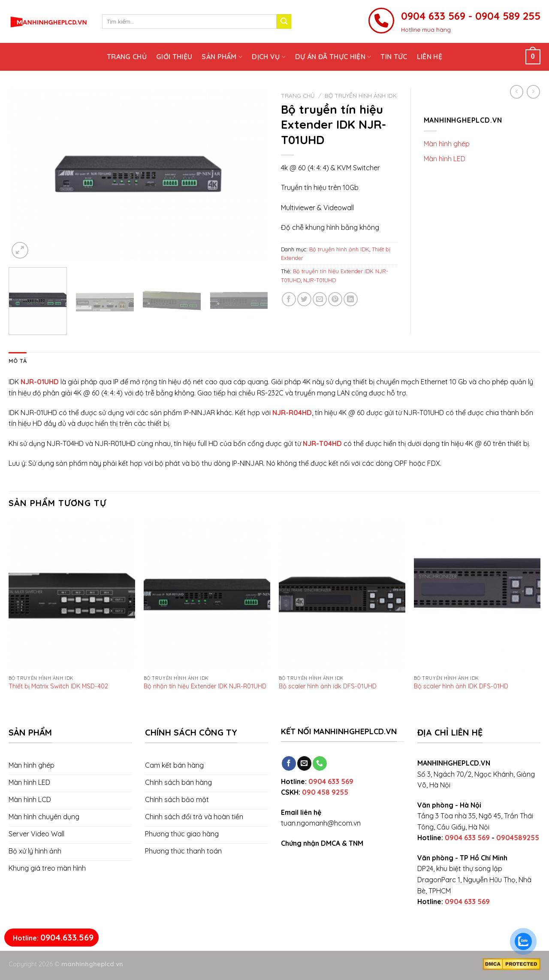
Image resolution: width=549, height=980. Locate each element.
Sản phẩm (222, 57)
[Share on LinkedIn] (351, 299)
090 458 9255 (325, 792)
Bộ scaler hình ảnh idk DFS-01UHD (328, 686)
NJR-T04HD (322, 443)
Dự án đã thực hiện (333, 57)
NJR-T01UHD (320, 280)
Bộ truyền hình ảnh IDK (361, 95)
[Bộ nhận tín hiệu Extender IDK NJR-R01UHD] (207, 595)
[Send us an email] (304, 763)
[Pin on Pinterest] (335, 299)
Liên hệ (430, 57)
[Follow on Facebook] (289, 763)
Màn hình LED (445, 159)
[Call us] (320, 763)
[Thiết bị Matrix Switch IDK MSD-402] (72, 595)
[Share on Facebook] (289, 299)
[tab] (18, 361)
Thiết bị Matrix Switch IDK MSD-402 (58, 686)
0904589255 (518, 838)
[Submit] (284, 21)
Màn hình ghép (447, 144)
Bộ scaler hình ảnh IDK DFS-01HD (461, 686)
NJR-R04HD (292, 413)
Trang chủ (127, 57)
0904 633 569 (331, 781)
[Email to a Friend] (320, 299)
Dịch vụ (269, 57)
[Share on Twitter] (304, 299)
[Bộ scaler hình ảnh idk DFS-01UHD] (342, 595)
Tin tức (394, 57)
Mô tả (18, 361)
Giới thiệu (174, 57)
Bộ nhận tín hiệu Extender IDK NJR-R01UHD (205, 686)
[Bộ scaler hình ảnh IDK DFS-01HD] (477, 595)
